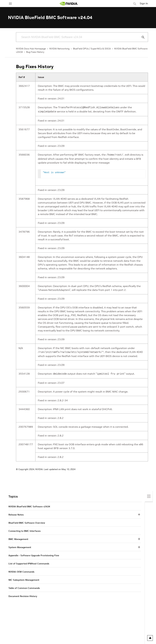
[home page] (69, 4)
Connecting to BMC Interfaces (25, 529)
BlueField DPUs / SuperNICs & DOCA (92, 49)
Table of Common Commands (24, 586)
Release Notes (16, 513)
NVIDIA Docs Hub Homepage (31, 49)
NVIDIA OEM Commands (21, 570)
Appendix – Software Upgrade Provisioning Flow (34, 554)
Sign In (144, 3)
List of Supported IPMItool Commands (29, 562)
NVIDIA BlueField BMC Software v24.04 (29, 505)
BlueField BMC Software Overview (27, 521)
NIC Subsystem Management (24, 578)
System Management (20, 546)
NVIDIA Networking (59, 49)
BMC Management (18, 538)
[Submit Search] (141, 37)
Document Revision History (23, 595)
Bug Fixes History (35, 52)
